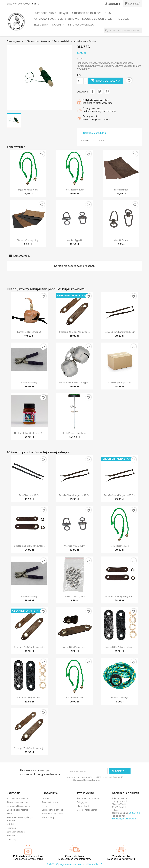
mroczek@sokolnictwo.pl (124, 819)
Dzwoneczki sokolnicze (18, 806)
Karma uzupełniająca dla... (120, 382)
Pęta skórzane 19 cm (29, 495)
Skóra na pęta (121, 190)
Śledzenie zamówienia (88, 798)
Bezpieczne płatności (53, 810)
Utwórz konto (83, 806)
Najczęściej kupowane (18, 798)
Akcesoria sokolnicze (87, 13)
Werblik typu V (121, 240)
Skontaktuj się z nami (52, 814)
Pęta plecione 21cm (74, 698)
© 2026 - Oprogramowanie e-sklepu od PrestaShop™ (74, 864)
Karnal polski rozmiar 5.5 (29, 332)
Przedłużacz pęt (120, 698)
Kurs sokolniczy (45, 13)
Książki (64, 13)
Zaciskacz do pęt (29, 382)
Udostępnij (92, 91)
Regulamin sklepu (50, 802)
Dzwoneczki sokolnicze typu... (74, 382)
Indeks (85, 140)
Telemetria (41, 25)
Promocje (122, 19)
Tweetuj (100, 91)
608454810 (33, 4)
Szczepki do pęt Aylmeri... (74, 647)
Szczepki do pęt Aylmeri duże (120, 647)
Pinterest (107, 91)
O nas (45, 806)
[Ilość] (80, 81)
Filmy (108, 13)
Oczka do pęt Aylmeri (74, 596)
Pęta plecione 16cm (28, 190)
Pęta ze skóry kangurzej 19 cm (120, 332)
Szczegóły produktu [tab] (95, 133)
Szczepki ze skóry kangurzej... (74, 332)
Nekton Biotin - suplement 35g (29, 433)
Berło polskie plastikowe (74, 433)
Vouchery (58, 25)
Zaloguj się (82, 802)
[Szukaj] (123, 30)
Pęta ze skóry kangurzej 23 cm (120, 495)
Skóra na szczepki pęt (28, 240)
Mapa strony (48, 817)
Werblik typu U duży (74, 546)
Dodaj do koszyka (106, 81)
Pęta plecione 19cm (74, 190)
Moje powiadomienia (87, 810)
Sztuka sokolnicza (81, 25)
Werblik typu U (74, 240)
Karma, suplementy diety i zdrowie (56, 19)
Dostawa (46, 798)
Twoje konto (85, 793)
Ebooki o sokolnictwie (97, 19)
